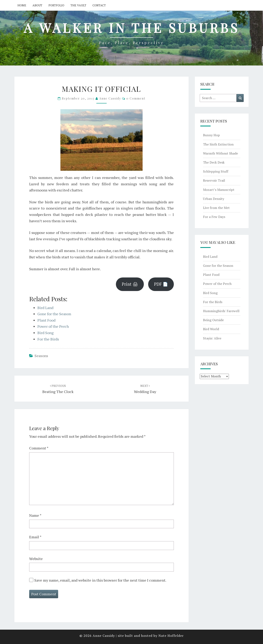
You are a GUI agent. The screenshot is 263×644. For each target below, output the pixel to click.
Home (22, 5)
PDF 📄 (161, 284)
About (37, 5)
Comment (39, 448)
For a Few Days (214, 217)
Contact (99, 5)
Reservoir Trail (214, 180)
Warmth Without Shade (220, 153)
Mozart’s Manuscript (219, 190)
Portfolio (56, 5)
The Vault (78, 5)
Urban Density (214, 199)
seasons (41, 356)
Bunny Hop (211, 135)
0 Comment (136, 98)
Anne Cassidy (110, 98)
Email (35, 537)
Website (36, 559)
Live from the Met (216, 208)
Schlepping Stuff (216, 171)
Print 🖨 (130, 284)
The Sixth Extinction (218, 144)
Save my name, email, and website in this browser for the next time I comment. (100, 580)
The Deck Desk (214, 162)
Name (35, 515)
